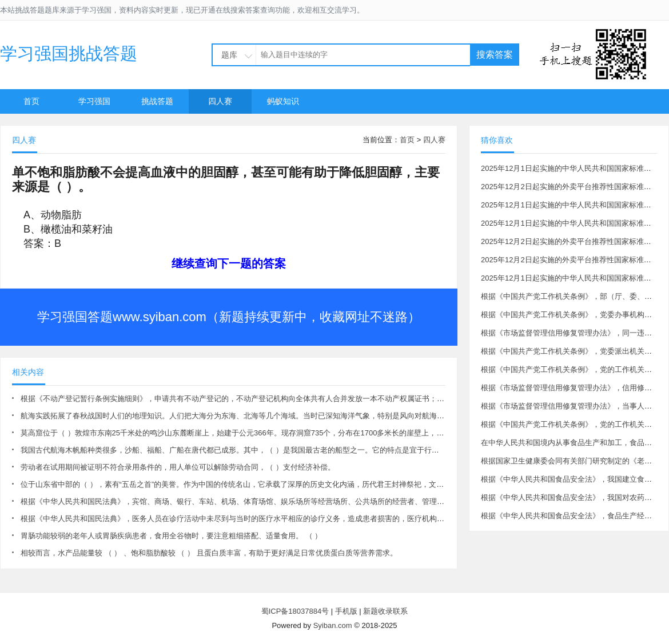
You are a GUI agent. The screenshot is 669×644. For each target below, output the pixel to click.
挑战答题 (157, 101)
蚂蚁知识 (283, 101)
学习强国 (94, 101)
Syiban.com (333, 625)
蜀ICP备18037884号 (295, 611)
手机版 (346, 611)
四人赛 (220, 101)
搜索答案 (495, 55)
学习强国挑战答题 (69, 53)
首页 (31, 101)
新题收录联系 (385, 611)
